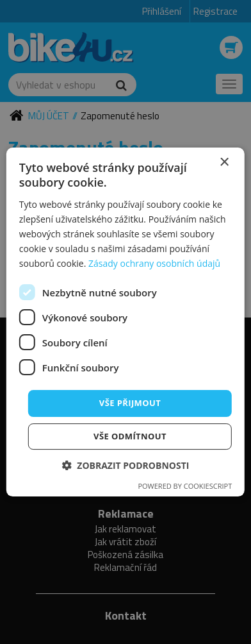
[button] (126, 465)
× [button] (224, 163)
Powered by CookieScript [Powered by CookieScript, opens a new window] (185, 486)
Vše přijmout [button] (130, 403)
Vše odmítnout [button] (130, 436)
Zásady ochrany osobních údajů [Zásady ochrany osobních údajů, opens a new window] (154, 263)
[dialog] (125, 322)
